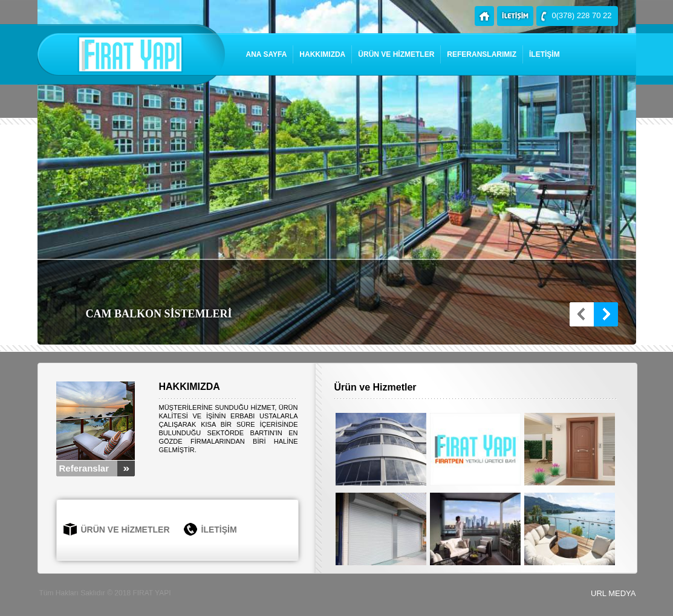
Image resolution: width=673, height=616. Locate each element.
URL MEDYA (613, 593)
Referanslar (84, 468)
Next (606, 314)
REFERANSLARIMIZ (482, 54)
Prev (582, 314)
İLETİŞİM (545, 54)
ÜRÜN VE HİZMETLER (396, 54)
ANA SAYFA (267, 54)
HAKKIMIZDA (322, 54)
